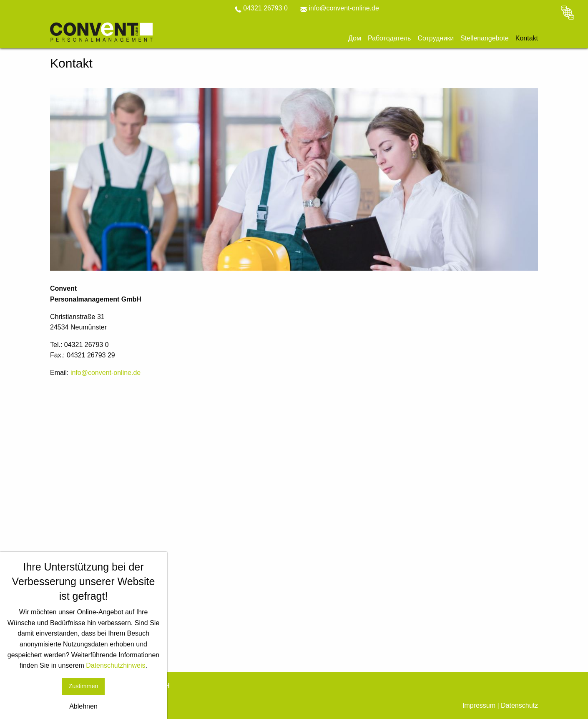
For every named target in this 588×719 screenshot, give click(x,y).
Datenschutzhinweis (116, 665)
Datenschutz (519, 705)
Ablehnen (83, 706)
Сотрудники (436, 38)
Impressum (479, 705)
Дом (355, 38)
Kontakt (527, 38)
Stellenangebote (485, 38)
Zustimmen (83, 686)
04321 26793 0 (261, 8)
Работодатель (389, 38)
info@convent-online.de (340, 8)
